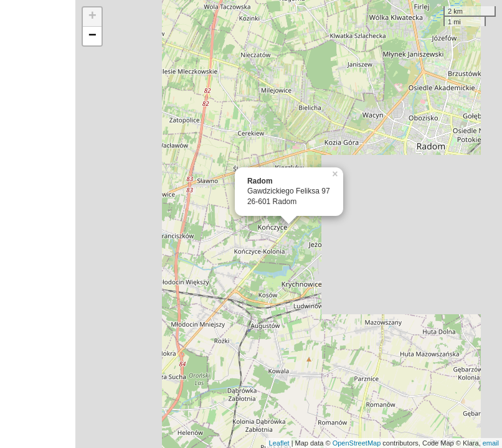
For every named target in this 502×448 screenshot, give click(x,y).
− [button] (92, 36)
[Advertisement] (38, 224)
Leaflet (279, 443)
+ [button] (92, 17)
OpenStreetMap (357, 443)
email (491, 443)
